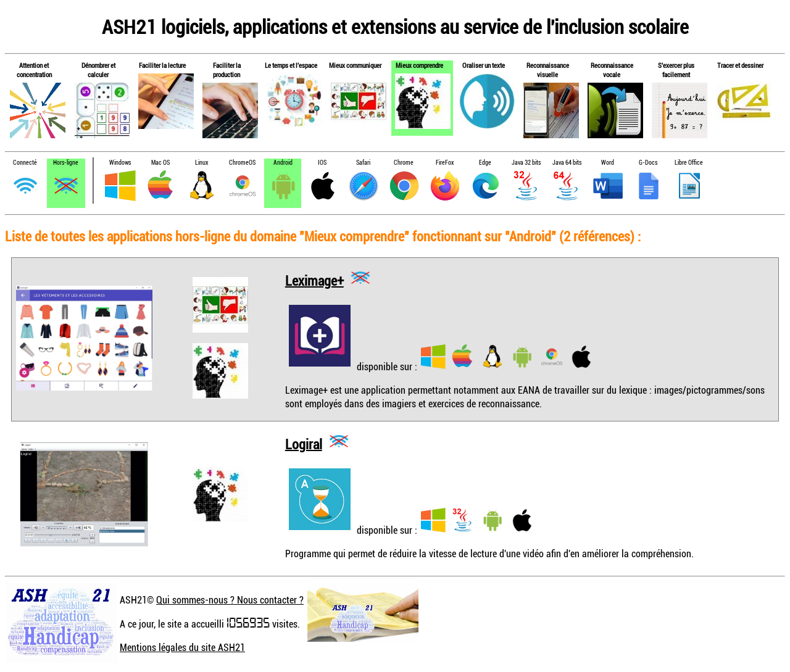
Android (283, 163)
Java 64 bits (567, 163)
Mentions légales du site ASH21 (182, 647)
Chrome (404, 163)
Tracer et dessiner (740, 65)
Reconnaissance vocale (612, 70)
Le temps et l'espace (291, 65)
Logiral (304, 443)
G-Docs (648, 163)
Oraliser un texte (484, 65)
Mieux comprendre (419, 65)
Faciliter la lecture (162, 65)
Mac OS (160, 163)
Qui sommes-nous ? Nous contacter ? (230, 600)
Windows (120, 163)
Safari (363, 163)
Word (608, 163)
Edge (485, 163)
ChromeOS (242, 163)
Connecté (25, 163)
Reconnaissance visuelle (548, 70)
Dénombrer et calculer (98, 70)
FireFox (445, 163)
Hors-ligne (66, 163)
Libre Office (689, 163)
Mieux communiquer (355, 65)
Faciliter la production (227, 70)
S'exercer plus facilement (676, 70)
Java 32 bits (526, 163)
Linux (202, 163)
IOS (322, 163)
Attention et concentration (34, 70)
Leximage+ (314, 280)
